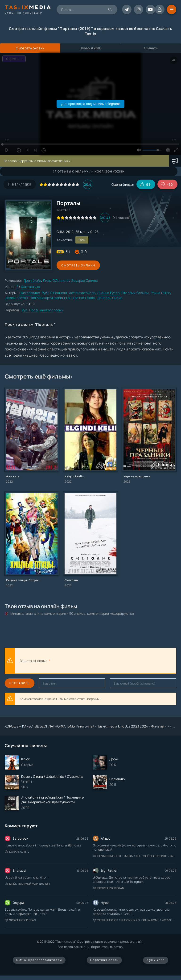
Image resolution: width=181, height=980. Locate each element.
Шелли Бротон (16, 298)
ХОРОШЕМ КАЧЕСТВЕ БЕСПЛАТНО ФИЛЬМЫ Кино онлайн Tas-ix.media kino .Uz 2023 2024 (76, 726)
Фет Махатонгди (82, 293)
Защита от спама (34, 661)
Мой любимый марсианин (27, 884)
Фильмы (158, 726)
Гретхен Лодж (84, 298)
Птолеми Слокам (135, 293)
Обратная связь (104, 960)
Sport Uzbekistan (109, 888)
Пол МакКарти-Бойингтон (51, 298)
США (60, 232)
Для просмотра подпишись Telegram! (91, 104)
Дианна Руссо (108, 293)
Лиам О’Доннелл (56, 280)
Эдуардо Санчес (85, 280)
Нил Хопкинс (30, 293)
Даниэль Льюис (110, 298)
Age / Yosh (156, 960)
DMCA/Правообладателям (39, 960)
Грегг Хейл (33, 280)
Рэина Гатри (160, 293)
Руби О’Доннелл (54, 293)
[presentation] (103, 661)
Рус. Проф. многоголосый (43, 310)
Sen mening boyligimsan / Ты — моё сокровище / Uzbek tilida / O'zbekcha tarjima (135, 856)
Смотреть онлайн (78, 265)
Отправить (20, 683)
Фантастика (31, 287)
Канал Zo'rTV (17, 852)
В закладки (20, 184)
